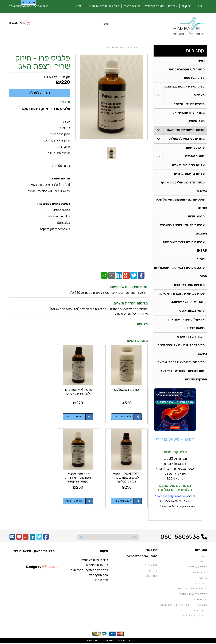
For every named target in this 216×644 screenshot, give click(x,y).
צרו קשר (152, 551)
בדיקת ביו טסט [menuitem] (194, 78)
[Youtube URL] (19, 539)
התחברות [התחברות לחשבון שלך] (29, 2)
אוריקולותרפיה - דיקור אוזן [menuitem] (186, 320)
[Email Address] (12, 539)
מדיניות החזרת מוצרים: (130, 303)
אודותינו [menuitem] (173, 6)
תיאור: (65, 102)
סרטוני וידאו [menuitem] (196, 217)
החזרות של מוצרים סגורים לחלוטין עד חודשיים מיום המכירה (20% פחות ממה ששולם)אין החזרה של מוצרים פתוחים (99, 311)
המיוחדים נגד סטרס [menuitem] (191, 337)
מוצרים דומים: (137, 341)
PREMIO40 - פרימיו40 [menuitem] (188, 303)
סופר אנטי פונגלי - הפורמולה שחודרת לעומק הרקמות (127, 477)
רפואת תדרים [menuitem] (196, 329)
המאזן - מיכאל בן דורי (175, 440)
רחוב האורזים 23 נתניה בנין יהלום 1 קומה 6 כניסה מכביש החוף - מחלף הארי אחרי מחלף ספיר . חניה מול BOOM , (175, 469)
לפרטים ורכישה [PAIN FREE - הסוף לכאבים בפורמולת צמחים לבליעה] (26, 416)
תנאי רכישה (151, 566)
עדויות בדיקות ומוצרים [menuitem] (189, 174)
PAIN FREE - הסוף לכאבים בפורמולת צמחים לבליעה (30, 393)
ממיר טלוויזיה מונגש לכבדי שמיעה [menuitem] (181, 363)
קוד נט (102, 641)
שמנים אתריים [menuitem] (195, 157)
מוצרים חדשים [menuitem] (132, 6)
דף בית (144, 47)
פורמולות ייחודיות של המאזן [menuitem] (102, 6)
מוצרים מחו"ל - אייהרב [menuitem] (189, 104)
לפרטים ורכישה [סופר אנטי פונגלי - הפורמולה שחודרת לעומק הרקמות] (123, 501)
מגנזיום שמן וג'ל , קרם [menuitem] (189, 286)
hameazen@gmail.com (172, 497)
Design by (42, 567)
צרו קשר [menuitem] (187, 6)
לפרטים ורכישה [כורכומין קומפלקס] (123, 416)
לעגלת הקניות (17, 23)
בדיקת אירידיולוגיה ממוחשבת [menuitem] (184, 87)
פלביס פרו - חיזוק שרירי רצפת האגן (43, 62)
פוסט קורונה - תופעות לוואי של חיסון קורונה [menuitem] (184, 605)
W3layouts (50, 567)
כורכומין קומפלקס (127, 389)
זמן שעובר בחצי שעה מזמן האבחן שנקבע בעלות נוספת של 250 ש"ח (108, 293)
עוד (78, 6)
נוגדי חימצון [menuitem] (196, 122)
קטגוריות (195, 51)
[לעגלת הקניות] (20, 23)
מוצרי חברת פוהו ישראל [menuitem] (189, 113)
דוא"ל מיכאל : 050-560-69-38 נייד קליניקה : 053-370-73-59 (175, 502)
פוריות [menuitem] (200, 260)
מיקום (104, 552)
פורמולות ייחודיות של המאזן (122, 47)
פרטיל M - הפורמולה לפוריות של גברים (78, 391)
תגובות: (142, 324)
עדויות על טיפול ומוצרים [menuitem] (188, 166)
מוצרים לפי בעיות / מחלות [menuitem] (187, 139)
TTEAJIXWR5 (52, 77)
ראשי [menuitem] (199, 6)
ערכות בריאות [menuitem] (195, 148)
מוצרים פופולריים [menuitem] (154, 6)
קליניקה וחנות (175, 453)
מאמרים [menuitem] (199, 96)
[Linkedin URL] (32, 539)
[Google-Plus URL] (26, 539)
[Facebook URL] (46, 539)
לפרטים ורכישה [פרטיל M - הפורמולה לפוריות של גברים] (74, 416)
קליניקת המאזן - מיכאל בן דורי (34, 552)
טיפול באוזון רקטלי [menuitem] (192, 311)
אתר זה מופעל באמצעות (108, 641)
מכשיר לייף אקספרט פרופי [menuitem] (187, 70)
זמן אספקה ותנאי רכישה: (129, 287)
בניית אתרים (92, 641)
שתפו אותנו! (151, 577)
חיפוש (107, 24)
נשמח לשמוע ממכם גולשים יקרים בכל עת (175, 488)
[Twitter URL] (39, 539)
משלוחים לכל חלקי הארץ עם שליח (28, 6)
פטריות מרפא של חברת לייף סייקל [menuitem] (182, 294)
